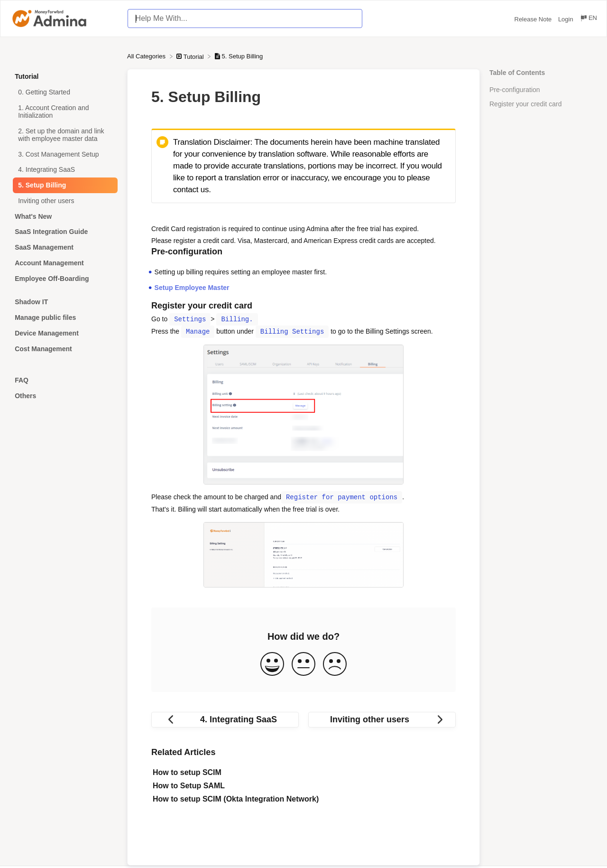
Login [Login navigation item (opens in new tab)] (566, 19)
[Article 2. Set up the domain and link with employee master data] (64, 135)
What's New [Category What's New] (33, 216)
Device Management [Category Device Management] (47, 333)
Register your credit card (526, 104)
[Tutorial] (191, 56)
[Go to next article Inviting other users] (382, 720)
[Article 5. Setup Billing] (64, 185)
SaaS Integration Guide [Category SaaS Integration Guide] (51, 232)
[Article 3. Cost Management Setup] (64, 154)
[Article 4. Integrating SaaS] (64, 170)
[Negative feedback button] (335, 665)
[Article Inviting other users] (64, 201)
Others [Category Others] (25, 396)
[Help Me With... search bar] (245, 19)
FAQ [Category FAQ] (22, 380)
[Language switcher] (588, 19)
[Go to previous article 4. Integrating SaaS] (225, 720)
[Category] (64, 290)
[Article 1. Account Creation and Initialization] (64, 112)
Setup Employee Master (192, 288)
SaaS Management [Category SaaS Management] (44, 247)
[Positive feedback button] (272, 665)
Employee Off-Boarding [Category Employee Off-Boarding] (52, 279)
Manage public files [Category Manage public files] (45, 317)
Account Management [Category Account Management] (49, 263)
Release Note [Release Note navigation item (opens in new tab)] (534, 19)
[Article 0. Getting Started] (64, 92)
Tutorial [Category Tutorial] (27, 76)
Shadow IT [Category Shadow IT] (31, 302)
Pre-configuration (515, 90)
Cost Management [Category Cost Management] (43, 349)
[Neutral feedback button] (303, 665)
